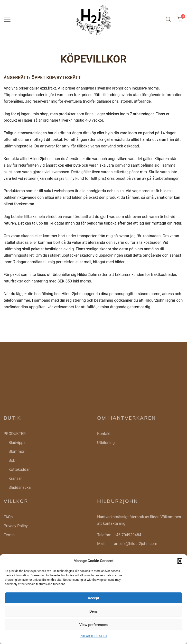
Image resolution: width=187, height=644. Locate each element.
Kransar (15, 478)
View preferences (93, 625)
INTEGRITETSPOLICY (93, 636)
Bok (12, 460)
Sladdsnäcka (20, 487)
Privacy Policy (16, 526)
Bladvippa (17, 443)
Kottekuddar (19, 469)
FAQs (8, 517)
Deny (93, 611)
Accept (93, 598)
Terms (9, 535)
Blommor (17, 451)
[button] (180, 561)
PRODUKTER (15, 434)
